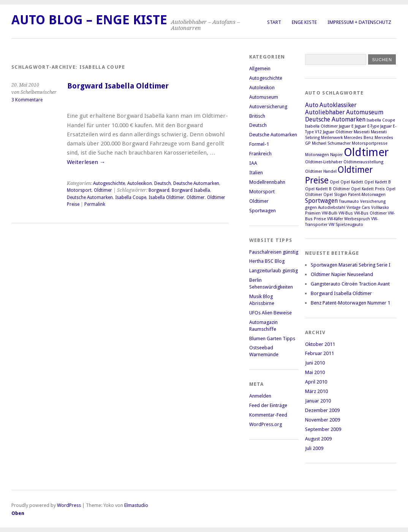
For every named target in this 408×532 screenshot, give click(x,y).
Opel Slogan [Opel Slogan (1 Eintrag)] (335, 195)
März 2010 (316, 391)
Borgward (159, 190)
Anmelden (260, 396)
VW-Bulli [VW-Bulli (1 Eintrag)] (330, 213)
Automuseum (264, 97)
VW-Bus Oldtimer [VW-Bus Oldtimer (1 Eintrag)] (370, 213)
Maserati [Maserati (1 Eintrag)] (362, 132)
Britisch (257, 116)
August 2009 (318, 439)
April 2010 (316, 382)
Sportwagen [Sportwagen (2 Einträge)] (321, 201)
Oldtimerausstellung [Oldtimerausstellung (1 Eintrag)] (363, 162)
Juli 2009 (314, 448)
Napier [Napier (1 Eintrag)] (336, 155)
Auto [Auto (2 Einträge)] (312, 105)
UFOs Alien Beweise (270, 313)
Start (274, 22)
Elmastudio (136, 505)
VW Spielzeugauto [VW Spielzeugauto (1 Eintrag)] (346, 225)
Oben (18, 513)
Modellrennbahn (267, 182)
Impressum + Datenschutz (359, 22)
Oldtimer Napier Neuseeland (342, 274)
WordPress (69, 505)
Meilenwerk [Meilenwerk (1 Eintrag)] (332, 138)
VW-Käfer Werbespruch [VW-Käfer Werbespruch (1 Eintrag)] (349, 219)
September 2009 (323, 429)
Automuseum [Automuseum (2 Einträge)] (365, 112)
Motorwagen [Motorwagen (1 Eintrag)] (317, 155)
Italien (256, 173)
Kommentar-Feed (268, 415)
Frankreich (260, 154)
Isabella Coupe (131, 197)
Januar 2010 (318, 401)
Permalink (95, 204)
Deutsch (163, 183)
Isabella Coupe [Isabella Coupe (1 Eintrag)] (381, 120)
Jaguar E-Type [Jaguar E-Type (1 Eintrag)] (367, 126)
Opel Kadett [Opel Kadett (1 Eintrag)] (352, 182)
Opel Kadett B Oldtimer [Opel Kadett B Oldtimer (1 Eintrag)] (327, 189)
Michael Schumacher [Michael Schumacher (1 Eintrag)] (331, 143)
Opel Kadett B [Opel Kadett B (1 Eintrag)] (378, 182)
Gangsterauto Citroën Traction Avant (350, 284)
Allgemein (260, 69)
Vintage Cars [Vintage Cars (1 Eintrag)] (358, 208)
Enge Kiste (304, 22)
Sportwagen (263, 211)
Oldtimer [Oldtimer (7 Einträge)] (366, 152)
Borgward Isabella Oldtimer (118, 86)
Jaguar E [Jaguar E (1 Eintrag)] (346, 126)
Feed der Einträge (268, 405)
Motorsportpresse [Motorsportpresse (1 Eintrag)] (370, 143)
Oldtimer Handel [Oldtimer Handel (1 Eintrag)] (321, 171)
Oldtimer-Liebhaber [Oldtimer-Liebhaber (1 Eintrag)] (324, 162)
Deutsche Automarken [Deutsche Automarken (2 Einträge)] (335, 119)
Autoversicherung (268, 107)
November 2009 (323, 420)
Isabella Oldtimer (166, 197)
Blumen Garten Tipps (272, 339)
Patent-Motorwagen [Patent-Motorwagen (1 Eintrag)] (367, 195)
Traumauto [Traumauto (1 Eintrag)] (349, 201)
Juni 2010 (315, 363)
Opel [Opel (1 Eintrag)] (334, 182)
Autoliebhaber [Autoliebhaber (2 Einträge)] (325, 112)
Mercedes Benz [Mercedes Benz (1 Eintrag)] (359, 138)
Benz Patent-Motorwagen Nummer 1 (350, 303)
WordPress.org (266, 424)
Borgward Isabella (191, 190)
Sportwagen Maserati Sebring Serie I (351, 265)
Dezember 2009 (322, 410)
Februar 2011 (319, 353)
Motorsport (79, 190)
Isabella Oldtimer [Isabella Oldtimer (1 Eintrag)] (321, 126)
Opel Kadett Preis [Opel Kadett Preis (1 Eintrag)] (368, 189)
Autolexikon (140, 183)
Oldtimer (103, 190)
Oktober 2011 (320, 344)
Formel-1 (259, 144)
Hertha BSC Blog (267, 261)
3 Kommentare (27, 100)
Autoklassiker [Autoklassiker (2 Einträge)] (338, 105)
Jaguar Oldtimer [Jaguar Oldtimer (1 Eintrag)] (338, 132)
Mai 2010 (315, 372)
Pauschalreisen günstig (274, 252)
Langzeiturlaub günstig (274, 271)
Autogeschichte (109, 183)
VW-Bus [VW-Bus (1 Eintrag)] (346, 213)
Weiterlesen (86, 162)
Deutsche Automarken (196, 183)
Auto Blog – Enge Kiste (89, 20)
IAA (253, 163)
